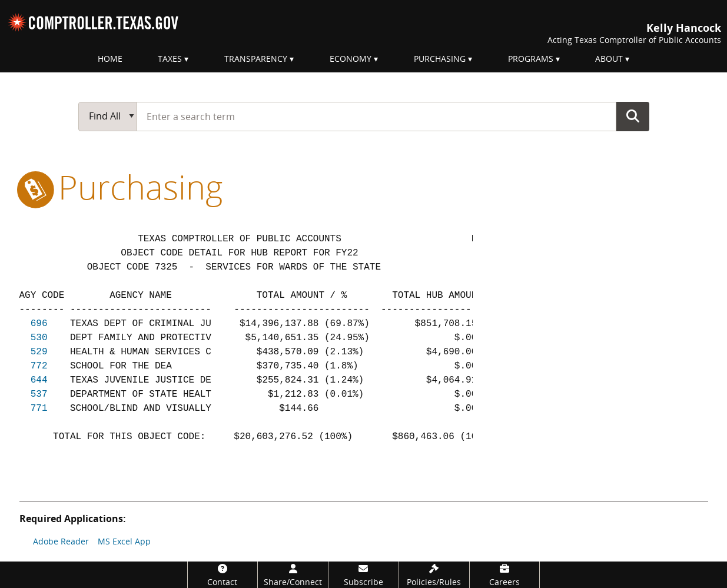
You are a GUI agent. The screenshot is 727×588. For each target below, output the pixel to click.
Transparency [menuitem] (256, 59)
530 (39, 338)
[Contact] (223, 575)
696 (39, 324)
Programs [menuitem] (531, 59)
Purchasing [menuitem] (440, 59)
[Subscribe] (363, 575)
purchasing (121, 187)
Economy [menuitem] (351, 59)
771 (39, 408)
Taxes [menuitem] (170, 59)
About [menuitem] (609, 59)
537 (39, 394)
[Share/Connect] (293, 575)
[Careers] (505, 575)
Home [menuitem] (110, 59)
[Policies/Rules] (434, 575)
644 (39, 380)
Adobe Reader (61, 541)
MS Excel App (124, 541)
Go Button (633, 116)
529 (39, 352)
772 (39, 366)
